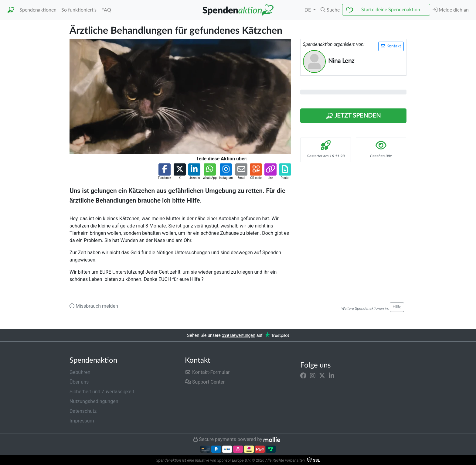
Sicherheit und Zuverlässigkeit (102, 392)
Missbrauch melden (94, 306)
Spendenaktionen (38, 10)
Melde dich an (451, 10)
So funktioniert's (79, 10)
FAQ (106, 10)
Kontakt (391, 46)
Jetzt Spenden (353, 116)
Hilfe (397, 307)
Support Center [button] (205, 382)
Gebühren (80, 372)
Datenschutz (83, 411)
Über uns (79, 382)
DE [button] (308, 10)
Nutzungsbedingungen (94, 401)
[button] (330, 10)
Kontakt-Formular (207, 372)
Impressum (82, 421)
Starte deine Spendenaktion (391, 10)
